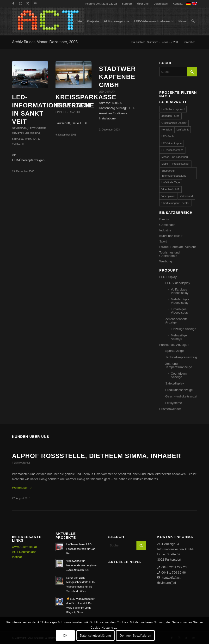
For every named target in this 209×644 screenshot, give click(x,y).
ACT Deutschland (24, 552)
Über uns (143, 4)
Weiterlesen (22, 488)
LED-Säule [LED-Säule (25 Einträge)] (168, 136)
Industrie (165, 230)
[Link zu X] (28, 4)
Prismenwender (170, 409)
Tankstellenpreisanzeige (181, 357)
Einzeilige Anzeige (68, 112)
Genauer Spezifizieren (135, 636)
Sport (163, 241)
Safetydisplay (175, 383)
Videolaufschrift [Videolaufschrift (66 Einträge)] (170, 189)
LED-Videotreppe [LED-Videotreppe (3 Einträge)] (172, 143)
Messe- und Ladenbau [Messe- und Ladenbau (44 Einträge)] (175, 157)
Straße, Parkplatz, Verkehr (178, 247)
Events (164, 219)
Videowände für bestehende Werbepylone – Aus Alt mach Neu (81, 565)
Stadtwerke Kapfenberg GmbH (122, 77)
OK (65, 636)
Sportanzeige (175, 351)
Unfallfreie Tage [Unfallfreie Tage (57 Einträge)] (171, 182)
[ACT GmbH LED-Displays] (48, 21)
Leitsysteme (37, 128)
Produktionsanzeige (179, 390)
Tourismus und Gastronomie (169, 254)
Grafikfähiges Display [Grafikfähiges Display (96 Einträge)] (174, 123)
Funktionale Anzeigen (174, 345)
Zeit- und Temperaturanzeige (179, 365)
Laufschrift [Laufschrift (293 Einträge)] (183, 130)
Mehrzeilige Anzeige (26, 133)
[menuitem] (127, 4)
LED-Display (107, 92)
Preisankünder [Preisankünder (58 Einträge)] (181, 164)
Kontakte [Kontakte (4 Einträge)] (167, 130)
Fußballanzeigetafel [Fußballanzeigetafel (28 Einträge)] (173, 109)
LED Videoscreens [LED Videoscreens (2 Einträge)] (172, 150)
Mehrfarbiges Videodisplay (180, 301)
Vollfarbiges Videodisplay (180, 291)
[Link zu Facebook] (13, 4)
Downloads (161, 4)
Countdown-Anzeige (179, 375)
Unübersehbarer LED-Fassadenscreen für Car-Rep (81, 549)
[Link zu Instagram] (21, 4)
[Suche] (193, 21)
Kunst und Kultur (171, 236)
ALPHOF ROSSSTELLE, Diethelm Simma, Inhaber (97, 456)
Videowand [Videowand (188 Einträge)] (186, 196)
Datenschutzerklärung (95, 636)
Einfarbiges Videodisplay (180, 311)
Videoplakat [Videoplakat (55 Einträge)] (168, 196)
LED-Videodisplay (178, 283)
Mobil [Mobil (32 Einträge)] (165, 164)
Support (127, 4)
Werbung (166, 261)
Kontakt (178, 4)
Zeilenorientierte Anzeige (176, 321)
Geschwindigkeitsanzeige (181, 396)
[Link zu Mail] (35, 4)
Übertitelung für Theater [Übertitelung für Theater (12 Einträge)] (175, 203)
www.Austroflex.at (24, 547)
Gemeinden (20, 128)
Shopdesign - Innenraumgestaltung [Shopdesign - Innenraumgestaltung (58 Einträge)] (174, 173)
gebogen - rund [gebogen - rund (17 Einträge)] (170, 116)
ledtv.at (17, 557)
